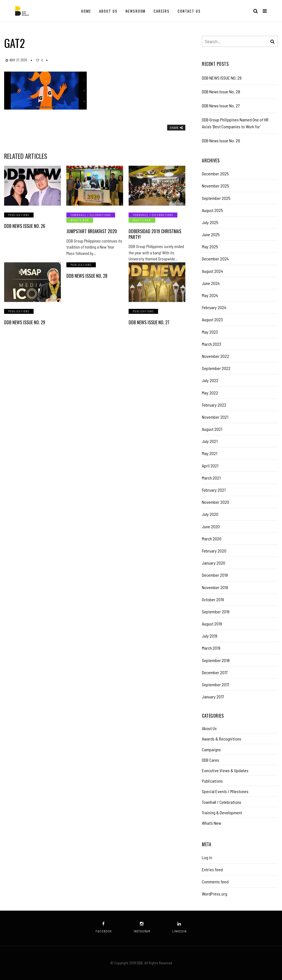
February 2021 (214, 490)
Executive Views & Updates (225, 770)
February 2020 (214, 551)
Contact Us (189, 11)
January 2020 (214, 563)
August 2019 (212, 624)
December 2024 (215, 259)
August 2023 (212, 319)
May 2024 (210, 295)
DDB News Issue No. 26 (25, 226)
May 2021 (210, 453)
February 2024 (214, 307)
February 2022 (214, 405)
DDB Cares (211, 760)
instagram (142, 927)
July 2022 (210, 380)
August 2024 (212, 271)
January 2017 (213, 697)
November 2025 (215, 186)
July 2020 (210, 514)
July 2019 (210, 636)
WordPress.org (215, 894)
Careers (162, 11)
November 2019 (215, 587)
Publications (19, 215)
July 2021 (210, 441)
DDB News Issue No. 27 (149, 322)
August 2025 (212, 210)
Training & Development (222, 812)
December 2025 (215, 174)
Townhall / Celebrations (91, 215)
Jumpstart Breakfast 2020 (92, 231)
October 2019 (213, 599)
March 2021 (211, 478)
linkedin (179, 927)
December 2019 (215, 575)
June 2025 (211, 234)
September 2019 (216, 612)
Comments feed (215, 882)
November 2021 (215, 417)
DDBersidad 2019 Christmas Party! (155, 234)
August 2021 (212, 429)
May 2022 (210, 393)
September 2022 (216, 368)
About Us (108, 11)
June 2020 (211, 526)
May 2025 (210, 247)
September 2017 (216, 684)
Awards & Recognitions (222, 739)
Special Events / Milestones (225, 791)
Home (86, 11)
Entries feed (212, 869)
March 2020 (212, 539)
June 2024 (211, 283)
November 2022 (215, 356)
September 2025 (216, 198)
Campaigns (211, 749)
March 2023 (211, 344)
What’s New (80, 220)
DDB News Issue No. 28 (87, 276)
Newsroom (136, 11)
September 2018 (216, 660)
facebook (104, 927)
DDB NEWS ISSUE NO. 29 (25, 322)
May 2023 (210, 332)
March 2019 (211, 648)
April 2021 (210, 466)
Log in (207, 857)
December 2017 (215, 672)
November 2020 (215, 502)
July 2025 (210, 222)
